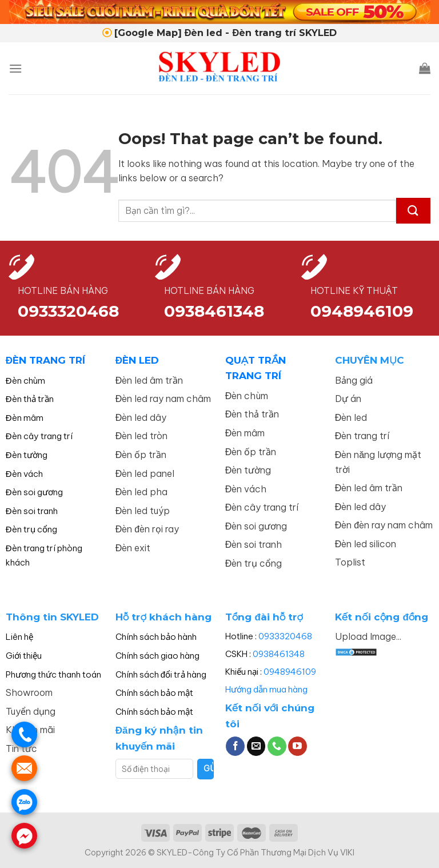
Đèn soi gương (34, 492)
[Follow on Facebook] (235, 746)
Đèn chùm (25, 381)
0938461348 (279, 654)
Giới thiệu (24, 656)
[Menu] (15, 68)
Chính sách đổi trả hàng (161, 674)
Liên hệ (19, 637)
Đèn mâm (25, 418)
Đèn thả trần (30, 399)
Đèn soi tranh (32, 511)
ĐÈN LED (137, 360)
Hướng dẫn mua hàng (266, 689)
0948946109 (290, 672)
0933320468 (68, 311)
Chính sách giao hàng (157, 656)
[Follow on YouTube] (298, 746)
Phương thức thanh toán (53, 674)
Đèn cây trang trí (39, 436)
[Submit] (413, 211)
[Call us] (277, 746)
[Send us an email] (256, 746)
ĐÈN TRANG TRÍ (45, 360)
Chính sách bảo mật (154, 693)
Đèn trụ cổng (31, 529)
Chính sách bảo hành (156, 637)
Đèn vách (24, 474)
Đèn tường (27, 455)
